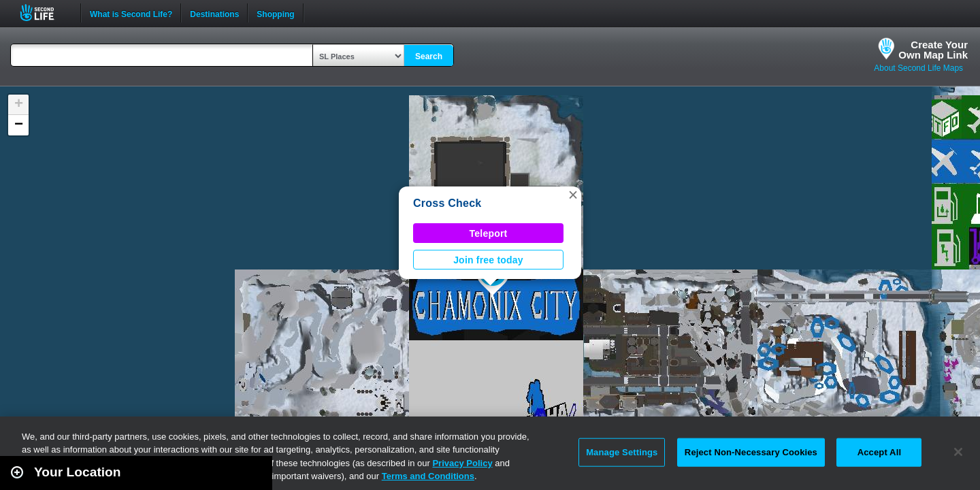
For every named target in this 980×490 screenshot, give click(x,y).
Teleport (489, 233)
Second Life (45, 13)
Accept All (879, 452)
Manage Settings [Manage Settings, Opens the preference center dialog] (622, 452)
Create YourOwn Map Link (933, 50)
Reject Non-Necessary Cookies (751, 452)
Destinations (214, 13)
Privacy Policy (462, 463)
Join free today (488, 260)
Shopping (275, 13)
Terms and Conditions (428, 476)
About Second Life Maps (918, 68)
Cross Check (447, 203)
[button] (573, 195)
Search (429, 56)
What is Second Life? (131, 13)
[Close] (958, 452)
